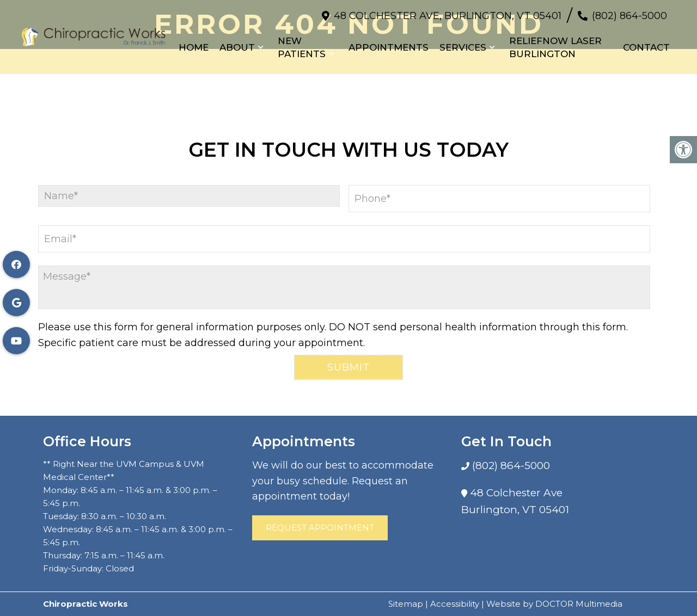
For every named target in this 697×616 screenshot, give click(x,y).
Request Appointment (320, 528)
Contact (646, 47)
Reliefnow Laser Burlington (555, 47)
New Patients (302, 47)
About (237, 47)
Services (463, 47)
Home (194, 47)
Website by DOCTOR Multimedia (554, 604)
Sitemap (406, 604)
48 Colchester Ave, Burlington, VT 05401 (448, 16)
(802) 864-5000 (629, 16)
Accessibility (455, 604)
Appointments (389, 47)
